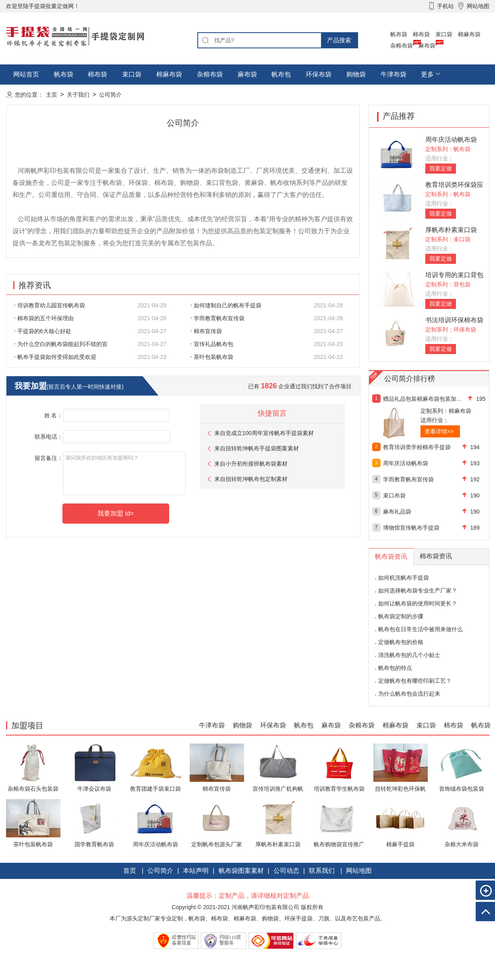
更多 (427, 74)
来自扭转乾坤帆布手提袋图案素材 (257, 448)
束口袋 (444, 34)
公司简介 (110, 95)
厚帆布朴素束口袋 (451, 230)
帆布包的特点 (395, 668)
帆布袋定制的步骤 (401, 616)
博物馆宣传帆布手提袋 (411, 528)
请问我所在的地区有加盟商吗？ (124, 473)
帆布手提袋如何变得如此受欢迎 (55, 357)
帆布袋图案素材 (241, 871)
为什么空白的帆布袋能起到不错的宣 (61, 344)
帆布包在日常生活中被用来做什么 (420, 629)
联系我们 (322, 871)
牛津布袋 (394, 74)
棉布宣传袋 (206, 331)
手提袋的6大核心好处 (43, 331)
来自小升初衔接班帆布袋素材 (251, 464)
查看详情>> (439, 431)
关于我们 (78, 95)
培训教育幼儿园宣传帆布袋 (50, 305)
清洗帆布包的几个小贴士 (409, 655)
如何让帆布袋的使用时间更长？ (418, 603)
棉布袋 (421, 34)
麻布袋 (427, 46)
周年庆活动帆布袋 (451, 140)
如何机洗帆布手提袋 (404, 578)
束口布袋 (394, 495)
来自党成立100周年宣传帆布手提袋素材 (264, 433)
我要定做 (441, 168)
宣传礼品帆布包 (212, 344)
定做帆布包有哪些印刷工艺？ (415, 681)
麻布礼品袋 (397, 512)
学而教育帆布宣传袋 (217, 318)
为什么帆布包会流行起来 (409, 694)
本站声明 (196, 871)
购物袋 (356, 74)
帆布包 (281, 74)
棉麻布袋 (469, 34)
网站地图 (359, 871)
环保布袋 (319, 74)
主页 (52, 95)
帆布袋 (399, 34)
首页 (130, 871)
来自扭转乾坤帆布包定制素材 (251, 479)
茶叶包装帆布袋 (212, 357)
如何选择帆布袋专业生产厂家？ (418, 590)
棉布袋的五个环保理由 (44, 318)
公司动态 (286, 871)
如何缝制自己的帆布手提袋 (226, 305)
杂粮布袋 (402, 46)
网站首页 (26, 74)
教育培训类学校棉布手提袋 (417, 447)
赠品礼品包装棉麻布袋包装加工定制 (423, 399)
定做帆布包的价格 (401, 642)
